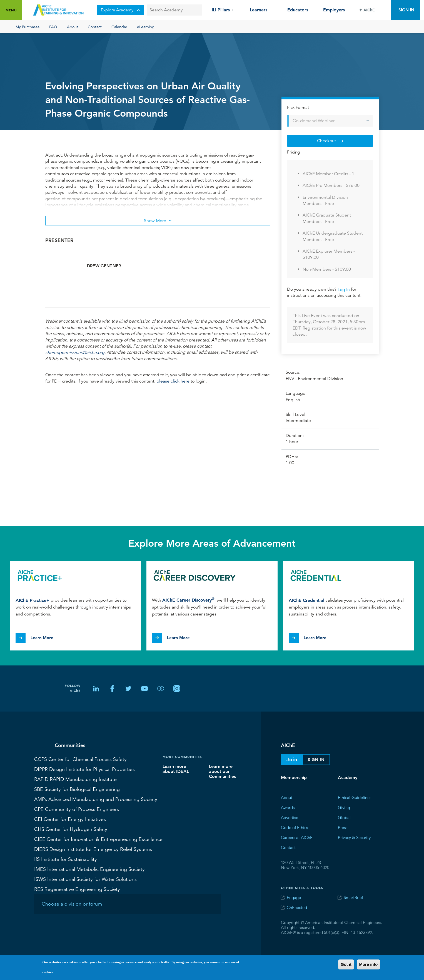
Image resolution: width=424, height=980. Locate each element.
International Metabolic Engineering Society (89, 869)
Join (292, 759)
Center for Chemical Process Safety (80, 759)
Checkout (326, 141)
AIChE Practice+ (33, 600)
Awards (288, 807)
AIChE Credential (306, 600)
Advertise (290, 817)
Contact (95, 27)
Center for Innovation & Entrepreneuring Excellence (98, 839)
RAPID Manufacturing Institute (75, 779)
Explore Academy (120, 10)
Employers (334, 10)
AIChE (369, 10)
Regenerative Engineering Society (77, 889)
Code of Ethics (294, 827)
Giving (344, 807)
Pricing (293, 152)
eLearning (146, 27)
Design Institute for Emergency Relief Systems (93, 849)
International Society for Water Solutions (85, 879)
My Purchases (28, 27)
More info (369, 964)
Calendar (119, 27)
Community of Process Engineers (77, 809)
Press (343, 827)
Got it (346, 964)
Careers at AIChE (297, 837)
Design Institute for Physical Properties (84, 769)
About (73, 27)
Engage (294, 897)
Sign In (406, 10)
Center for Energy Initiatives (70, 819)
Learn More (42, 638)
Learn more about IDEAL (176, 769)
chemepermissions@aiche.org (75, 352)
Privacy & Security (354, 837)
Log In (344, 289)
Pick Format (298, 107)
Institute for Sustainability (66, 859)
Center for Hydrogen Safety (71, 829)
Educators (298, 10)
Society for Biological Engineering (77, 789)
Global (344, 817)
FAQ (53, 27)
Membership (294, 777)
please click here (173, 381)
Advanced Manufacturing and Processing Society (96, 799)
